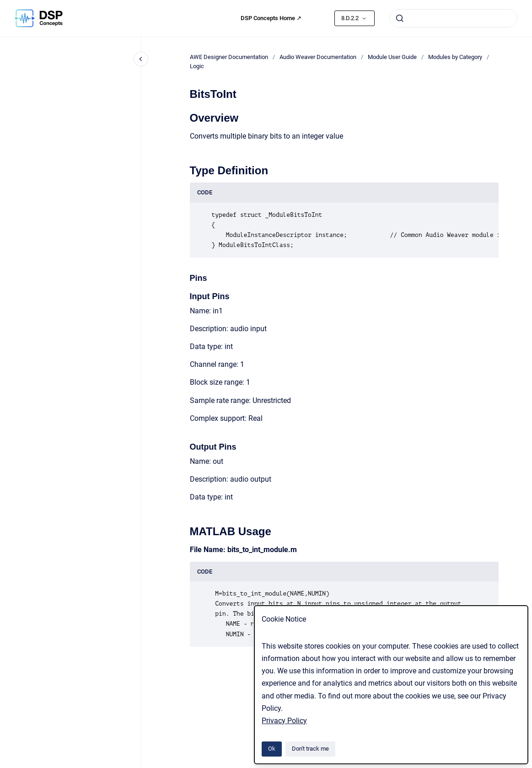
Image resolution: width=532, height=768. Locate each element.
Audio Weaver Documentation (318, 57)
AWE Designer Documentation (229, 57)
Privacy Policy (284, 721)
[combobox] (453, 18)
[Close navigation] (141, 59)
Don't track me (310, 749)
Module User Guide (392, 57)
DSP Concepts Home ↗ (271, 18)
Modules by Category (455, 57)
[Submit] (400, 18)
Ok (272, 749)
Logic (197, 66)
